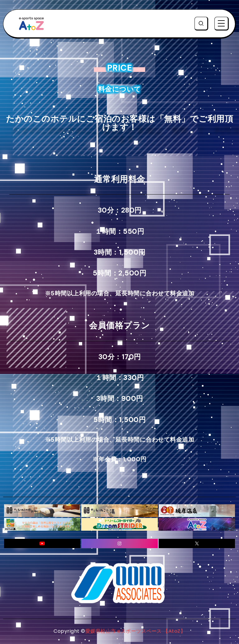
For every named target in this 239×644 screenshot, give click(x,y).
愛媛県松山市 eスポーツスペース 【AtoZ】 (136, 631)
